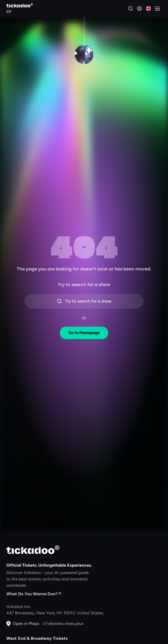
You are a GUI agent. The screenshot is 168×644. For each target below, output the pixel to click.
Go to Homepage (84, 333)
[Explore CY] (20, 11)
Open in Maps (23, 624)
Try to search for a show (84, 301)
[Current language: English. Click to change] (148, 8)
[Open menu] (157, 8)
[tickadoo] (33, 550)
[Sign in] (139, 8)
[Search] (130, 8)
